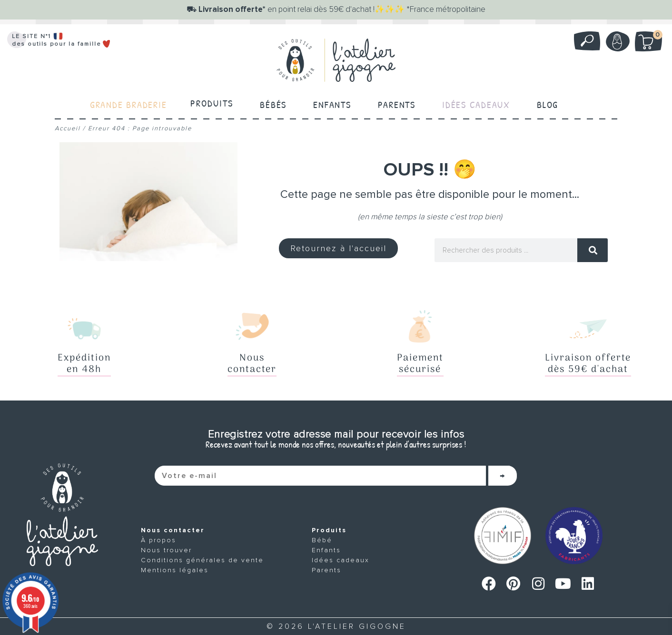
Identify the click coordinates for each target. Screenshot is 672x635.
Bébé (322, 540)
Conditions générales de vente (202, 560)
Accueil (68, 128)
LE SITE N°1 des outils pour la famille (61, 40)
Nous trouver (166, 550)
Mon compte (617, 41)
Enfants (332, 103)
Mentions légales (175, 570)
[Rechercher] (593, 250)
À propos (158, 540)
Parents (397, 103)
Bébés (272, 103)
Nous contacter (173, 530)
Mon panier (653, 37)
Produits (211, 103)
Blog (550, 103)
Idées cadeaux (341, 560)
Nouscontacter (252, 364)
